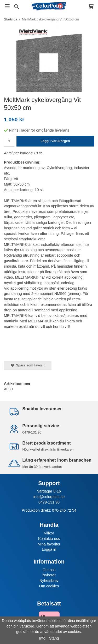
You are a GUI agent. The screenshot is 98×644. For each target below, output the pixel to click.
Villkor (49, 533)
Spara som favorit (28, 365)
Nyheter (49, 575)
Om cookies (49, 586)
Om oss (49, 570)
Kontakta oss (49, 539)
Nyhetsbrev (49, 581)
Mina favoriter (49, 544)
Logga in (49, 549)
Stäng (54, 638)
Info (42, 638)
